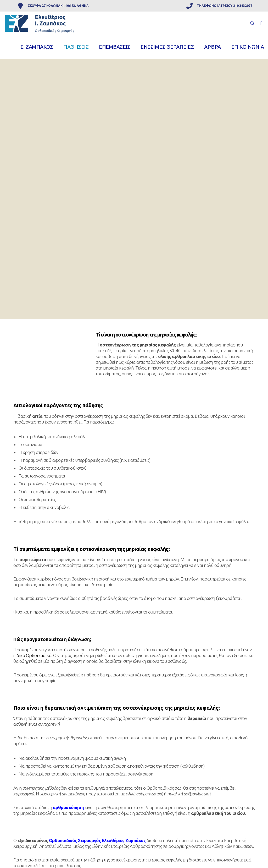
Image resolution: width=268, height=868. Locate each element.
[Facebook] (259, 23)
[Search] (250, 23)
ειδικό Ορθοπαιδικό (32, 655)
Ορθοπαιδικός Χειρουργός (75, 840)
